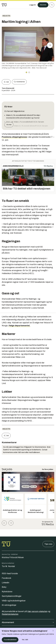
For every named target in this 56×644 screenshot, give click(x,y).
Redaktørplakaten (10, 614)
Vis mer (9, 125)
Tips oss (48, 544)
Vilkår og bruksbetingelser (14, 601)
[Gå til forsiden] (4, 5)
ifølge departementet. (19, 326)
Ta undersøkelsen (10, 640)
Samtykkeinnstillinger (12, 596)
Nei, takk (25, 640)
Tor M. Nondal (8, 566)
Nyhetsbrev (7, 592)
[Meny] (52, 5)
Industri (6, 16)
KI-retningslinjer (9, 605)
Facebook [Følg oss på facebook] (6, 578)
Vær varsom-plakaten (37, 611)
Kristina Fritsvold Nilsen (13, 557)
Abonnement (28, 622)
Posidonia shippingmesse (14, 137)
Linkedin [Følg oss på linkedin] (6, 583)
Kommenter (19, 82)
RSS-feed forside (10, 574)
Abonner (43, 5)
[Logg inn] (32, 5)
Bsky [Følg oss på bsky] (4, 587)
